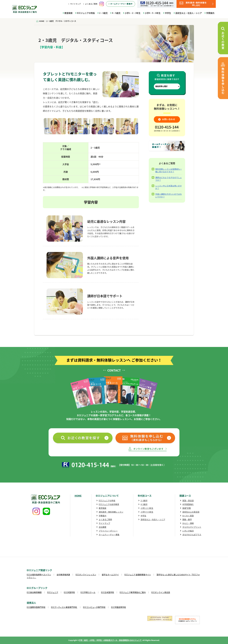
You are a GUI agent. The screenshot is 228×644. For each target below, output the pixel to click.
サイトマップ (75, 4)
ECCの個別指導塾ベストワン (39, 575)
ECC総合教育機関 (34, 592)
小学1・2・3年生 (133, 13)
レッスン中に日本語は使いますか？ (169, 187)
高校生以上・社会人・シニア (189, 13)
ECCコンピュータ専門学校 (94, 607)
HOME (78, 496)
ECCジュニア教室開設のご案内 (133, 592)
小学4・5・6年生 (153, 13)
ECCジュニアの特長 (86, 13)
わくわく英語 (188, 516)
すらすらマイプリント (192, 527)
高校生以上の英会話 (191, 512)
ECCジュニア (53, 592)
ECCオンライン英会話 (161, 592)
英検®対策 (187, 508)
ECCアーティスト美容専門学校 (64, 607)
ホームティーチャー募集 (109, 535)
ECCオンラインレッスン (86, 575)
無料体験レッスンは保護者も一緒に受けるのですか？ (169, 170)
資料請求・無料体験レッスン (111, 512)
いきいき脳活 (188, 531)
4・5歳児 (116, 13)
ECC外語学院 (69, 592)
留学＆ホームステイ (110, 575)
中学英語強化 (188, 504)
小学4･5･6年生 (147, 512)
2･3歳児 (144, 500)
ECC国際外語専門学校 (36, 607)
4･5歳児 (144, 504)
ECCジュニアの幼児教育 (109, 504)
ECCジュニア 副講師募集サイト (138, 575)
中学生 (168, 13)
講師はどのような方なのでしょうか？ (169, 179)
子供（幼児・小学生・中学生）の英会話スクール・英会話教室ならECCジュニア (110, 640)
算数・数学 (187, 519)
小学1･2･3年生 (147, 508)
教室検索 (68, 13)
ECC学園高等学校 (119, 607)
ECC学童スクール (88, 592)
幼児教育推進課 (63, 575)
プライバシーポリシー (108, 531)
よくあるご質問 (91, 4)
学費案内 (210, 13)
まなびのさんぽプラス (192, 535)
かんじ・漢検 (188, 523)
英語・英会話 (188, 500)
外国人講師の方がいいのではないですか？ (169, 195)
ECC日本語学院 (108, 592)
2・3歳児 (103, 13)
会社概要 (103, 527)
